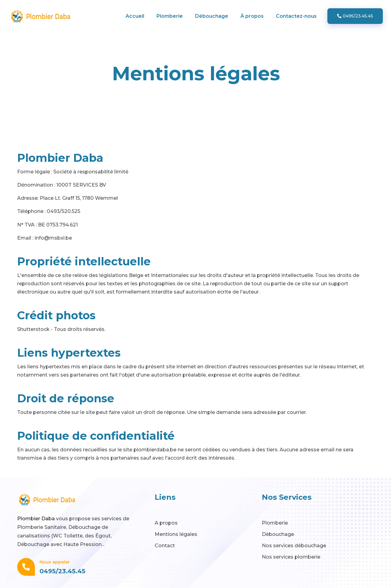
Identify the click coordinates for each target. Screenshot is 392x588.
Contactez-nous (296, 16)
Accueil (135, 16)
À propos (252, 16)
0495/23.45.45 (355, 16)
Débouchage (212, 16)
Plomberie (170, 16)
